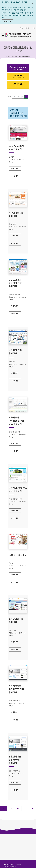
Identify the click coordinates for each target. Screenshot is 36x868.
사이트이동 (15, 176)
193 (18, 808)
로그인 (22, 28)
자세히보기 (16, 168)
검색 (9, 96)
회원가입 (27, 28)
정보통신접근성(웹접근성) (18, 68)
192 (10, 808)
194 (25, 808)
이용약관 (19, 865)
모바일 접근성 (18, 77)
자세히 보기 (8, 21)
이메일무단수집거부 (10, 867)
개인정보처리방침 (8, 865)
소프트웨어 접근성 (18, 85)
